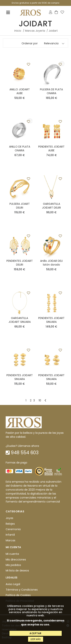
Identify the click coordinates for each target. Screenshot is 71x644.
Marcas (11, 540)
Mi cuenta (12, 554)
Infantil (10, 535)
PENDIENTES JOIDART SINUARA (51, 320)
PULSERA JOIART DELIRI (20, 206)
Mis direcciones (16, 560)
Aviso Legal (13, 584)
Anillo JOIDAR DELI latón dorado (51, 263)
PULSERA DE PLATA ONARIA (51, 91)
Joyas (9, 518)
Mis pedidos (13, 565)
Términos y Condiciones (22, 590)
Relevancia (51, 43)
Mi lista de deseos (17, 571)
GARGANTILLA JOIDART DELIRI (51, 206)
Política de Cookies (18, 595)
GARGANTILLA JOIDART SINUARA (20, 320)
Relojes (10, 524)
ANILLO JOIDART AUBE (20, 91)
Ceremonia (13, 529)
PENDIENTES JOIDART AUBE (51, 148)
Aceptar (35, 633)
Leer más (36, 639)
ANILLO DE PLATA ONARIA (20, 148)
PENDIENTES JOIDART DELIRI (20, 263)
